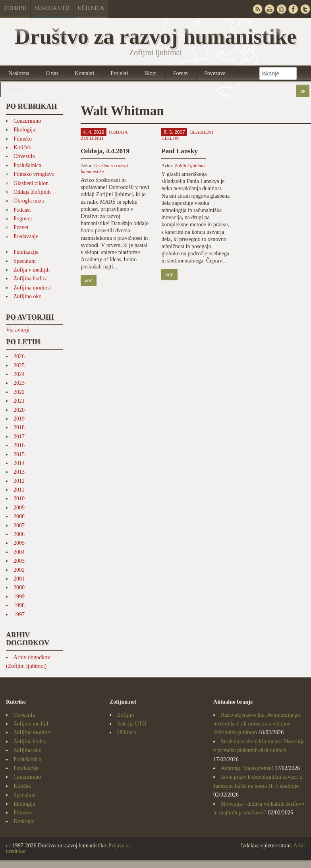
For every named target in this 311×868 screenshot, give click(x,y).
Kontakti (84, 73)
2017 (19, 437)
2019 (19, 419)
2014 (19, 463)
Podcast (22, 210)
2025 (19, 366)
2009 (19, 508)
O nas (52, 73)
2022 (19, 392)
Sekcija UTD (52, 8)
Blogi (151, 73)
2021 (19, 401)
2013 (19, 472)
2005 (19, 543)
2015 (19, 454)
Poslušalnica (27, 165)
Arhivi (16, 89)
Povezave (215, 73)
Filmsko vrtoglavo (34, 174)
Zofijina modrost (32, 288)
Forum (181, 73)
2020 (19, 410)
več (89, 281)
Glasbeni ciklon (31, 183)
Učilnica (91, 8)
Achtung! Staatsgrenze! (247, 768)
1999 (19, 597)
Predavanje (26, 236)
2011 (19, 490)
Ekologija (24, 130)
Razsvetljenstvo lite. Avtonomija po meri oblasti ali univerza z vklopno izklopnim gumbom (257, 724)
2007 (19, 526)
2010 (19, 499)
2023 (19, 383)
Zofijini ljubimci (190, 166)
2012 (19, 481)
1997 (19, 614)
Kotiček (22, 148)
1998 (19, 605)
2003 (19, 561)
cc (8, 846)
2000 (19, 587)
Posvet (21, 227)
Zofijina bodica (31, 279)
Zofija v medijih (32, 270)
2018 (19, 427)
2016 (19, 445)
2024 (19, 374)
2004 (19, 552)
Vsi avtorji (18, 330)
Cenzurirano (27, 121)
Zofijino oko (27, 296)
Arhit (299, 846)
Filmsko (23, 139)
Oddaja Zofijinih (32, 192)
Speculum (25, 261)
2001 (19, 579)
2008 (19, 516)
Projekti (119, 73)
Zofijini (15, 8)
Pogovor (23, 219)
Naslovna (19, 73)
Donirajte (24, 821)
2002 (19, 570)
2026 (19, 356)
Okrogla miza (29, 201)
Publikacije (26, 252)
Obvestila (24, 156)
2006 (19, 534)
